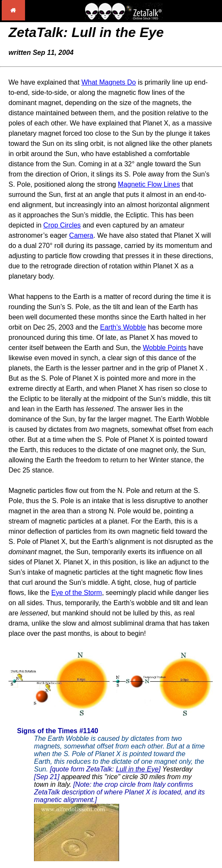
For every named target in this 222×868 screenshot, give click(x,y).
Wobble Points (165, 348)
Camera (81, 235)
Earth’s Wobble (123, 327)
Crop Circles (62, 225)
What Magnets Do (108, 82)
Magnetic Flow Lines (149, 184)
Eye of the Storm (76, 593)
